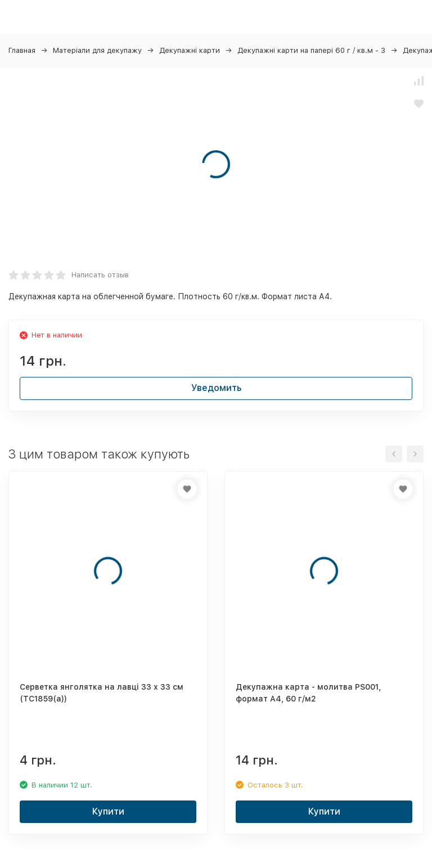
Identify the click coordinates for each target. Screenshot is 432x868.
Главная (22, 50)
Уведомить (216, 388)
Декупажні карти (190, 50)
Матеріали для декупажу (97, 50)
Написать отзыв (100, 275)
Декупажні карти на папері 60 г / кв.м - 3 (311, 50)
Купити (108, 811)
